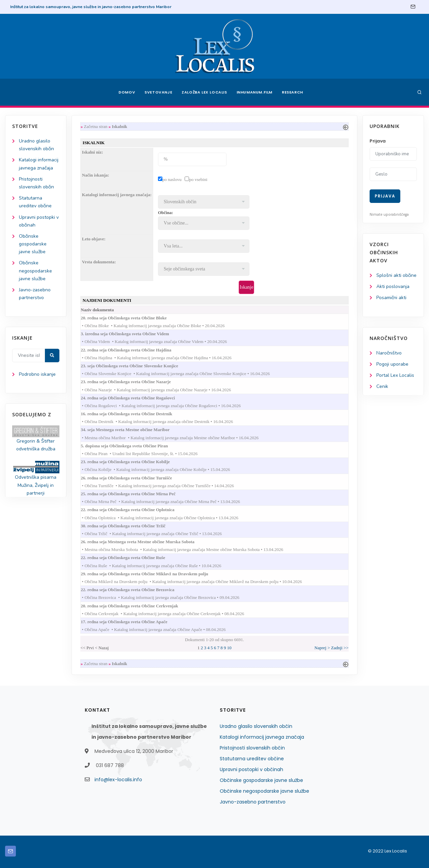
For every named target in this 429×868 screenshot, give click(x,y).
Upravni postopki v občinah (251, 769)
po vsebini (198, 179)
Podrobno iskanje (37, 374)
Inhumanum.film (254, 92)
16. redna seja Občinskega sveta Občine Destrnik (133, 414)
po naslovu (172, 179)
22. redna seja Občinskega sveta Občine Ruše (129, 558)
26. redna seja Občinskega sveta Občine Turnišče (133, 478)
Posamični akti (391, 298)
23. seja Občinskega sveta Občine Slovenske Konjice (136, 366)
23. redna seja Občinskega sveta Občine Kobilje (132, 462)
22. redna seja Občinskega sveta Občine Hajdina (132, 350)
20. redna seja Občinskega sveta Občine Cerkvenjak (136, 606)
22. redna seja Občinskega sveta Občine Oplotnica (134, 510)
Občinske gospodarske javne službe (33, 244)
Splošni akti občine (396, 275)
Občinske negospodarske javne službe (35, 271)
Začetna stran (96, 126)
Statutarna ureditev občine (252, 759)
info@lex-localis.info (118, 780)
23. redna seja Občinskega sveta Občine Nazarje (132, 382)
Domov (127, 92)
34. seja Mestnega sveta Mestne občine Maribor (132, 430)
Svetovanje (158, 92)
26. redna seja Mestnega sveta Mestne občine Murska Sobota (144, 542)
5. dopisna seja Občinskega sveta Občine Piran (131, 446)
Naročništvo (389, 353)
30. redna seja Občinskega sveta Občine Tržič (130, 526)
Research (292, 92)
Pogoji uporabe (392, 364)
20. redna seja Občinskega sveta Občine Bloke (130, 318)
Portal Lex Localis (395, 375)
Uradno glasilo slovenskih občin (256, 726)
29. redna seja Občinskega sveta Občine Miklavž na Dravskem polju (151, 574)
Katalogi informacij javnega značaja (262, 737)
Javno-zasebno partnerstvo (253, 802)
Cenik (382, 386)
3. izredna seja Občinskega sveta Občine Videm (131, 334)
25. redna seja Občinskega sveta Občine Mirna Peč (135, 494)
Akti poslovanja (393, 286)
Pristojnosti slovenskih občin (252, 748)
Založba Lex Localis (204, 92)
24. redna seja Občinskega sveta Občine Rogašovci (134, 398)
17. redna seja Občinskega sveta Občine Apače (131, 622)
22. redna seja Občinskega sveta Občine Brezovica (134, 590)
